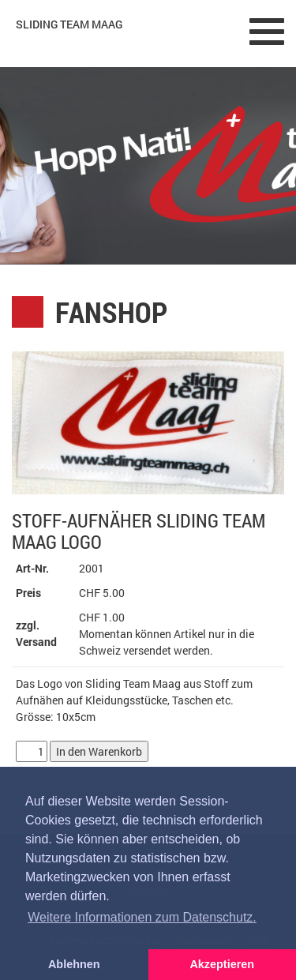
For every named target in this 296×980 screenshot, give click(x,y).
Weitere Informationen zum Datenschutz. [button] (142, 917)
